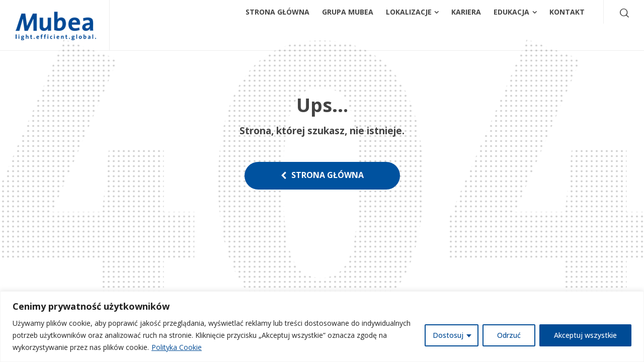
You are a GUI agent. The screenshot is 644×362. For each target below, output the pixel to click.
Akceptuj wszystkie (585, 335)
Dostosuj (448, 335)
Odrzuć (509, 335)
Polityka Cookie (177, 347)
